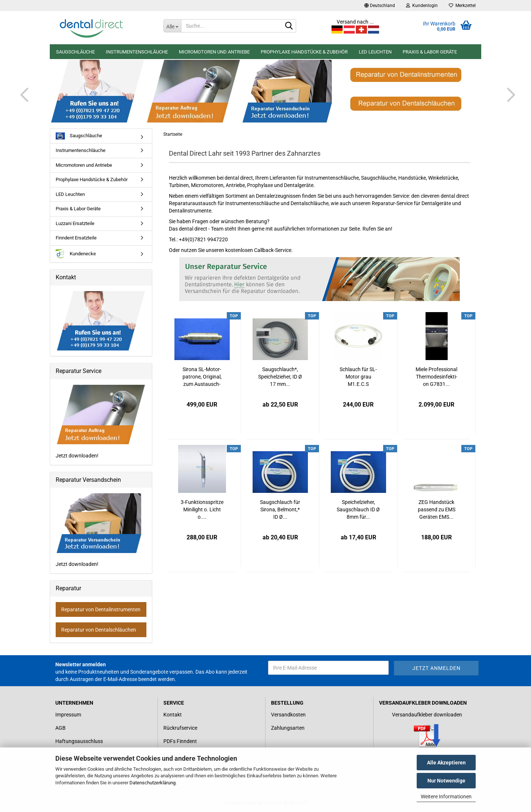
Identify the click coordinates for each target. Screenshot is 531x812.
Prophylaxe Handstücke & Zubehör (304, 52)
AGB (60, 728)
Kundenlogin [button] (422, 6)
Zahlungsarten (288, 728)
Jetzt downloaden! (101, 421)
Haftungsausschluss (79, 741)
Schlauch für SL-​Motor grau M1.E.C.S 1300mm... (358, 377)
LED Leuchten (375, 52)
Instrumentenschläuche (137, 52)
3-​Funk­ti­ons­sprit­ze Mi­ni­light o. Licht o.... (202, 509)
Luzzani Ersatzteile (75, 223)
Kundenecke (76, 254)
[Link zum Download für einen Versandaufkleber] (427, 736)
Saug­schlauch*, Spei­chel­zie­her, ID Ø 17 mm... (280, 377)
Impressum (68, 715)
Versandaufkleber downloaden (427, 715)
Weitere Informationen (446, 797)
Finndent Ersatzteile (76, 238)
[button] (380, 6)
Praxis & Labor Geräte (430, 52)
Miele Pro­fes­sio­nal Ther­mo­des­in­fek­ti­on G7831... (436, 377)
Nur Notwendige (446, 781)
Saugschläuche (75, 52)
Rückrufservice (180, 728)
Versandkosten (288, 715)
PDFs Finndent (180, 741)
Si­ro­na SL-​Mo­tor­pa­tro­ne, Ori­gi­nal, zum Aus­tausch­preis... (202, 377)
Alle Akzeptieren (446, 763)
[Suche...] (172, 26)
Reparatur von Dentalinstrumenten (101, 609)
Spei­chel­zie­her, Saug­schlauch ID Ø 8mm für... (358, 509)
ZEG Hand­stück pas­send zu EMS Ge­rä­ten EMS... (437, 509)
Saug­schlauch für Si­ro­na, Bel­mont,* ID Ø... (280, 509)
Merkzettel (462, 6)
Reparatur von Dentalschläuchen (99, 630)
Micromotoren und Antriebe (214, 52)
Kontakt (173, 715)
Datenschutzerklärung (152, 783)
